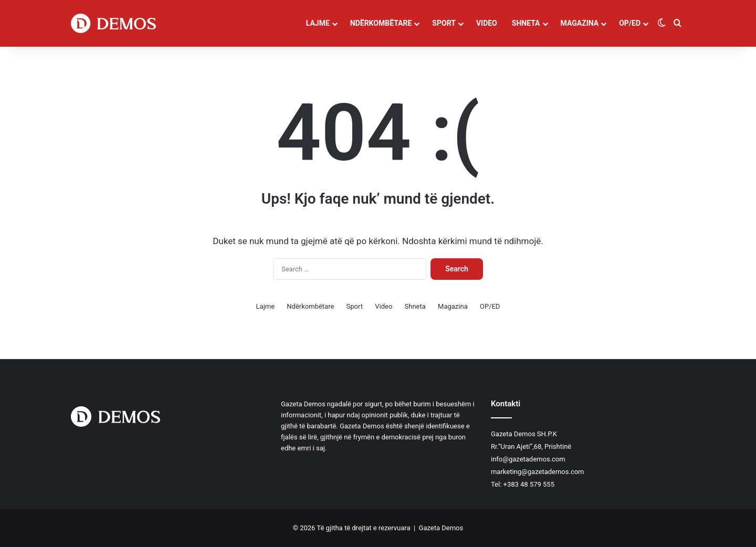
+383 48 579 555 (529, 484)
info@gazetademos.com (528, 459)
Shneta (526, 23)
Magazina (580, 23)
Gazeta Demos (441, 528)
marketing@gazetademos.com (538, 472)
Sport (444, 23)
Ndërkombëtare (381, 23)
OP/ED (630, 23)
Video (487, 23)
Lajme (318, 23)
